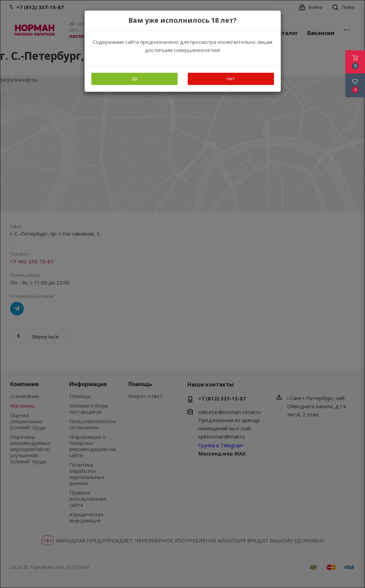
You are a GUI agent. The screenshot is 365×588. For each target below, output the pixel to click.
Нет (231, 79)
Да (134, 79)
